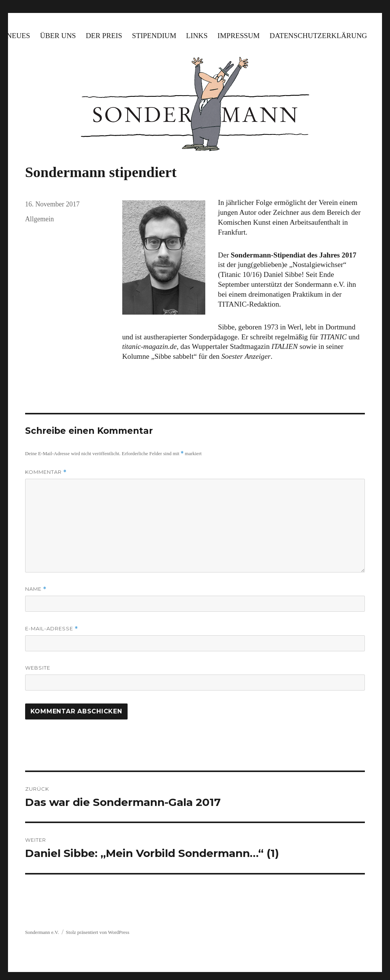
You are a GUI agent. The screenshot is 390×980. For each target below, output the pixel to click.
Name (36, 589)
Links (197, 36)
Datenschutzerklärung (318, 36)
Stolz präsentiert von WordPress (98, 932)
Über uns (58, 36)
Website (38, 668)
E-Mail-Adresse (52, 629)
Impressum (239, 36)
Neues (18, 36)
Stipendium (154, 36)
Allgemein (40, 219)
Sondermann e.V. (42, 932)
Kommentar (46, 472)
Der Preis (104, 36)
